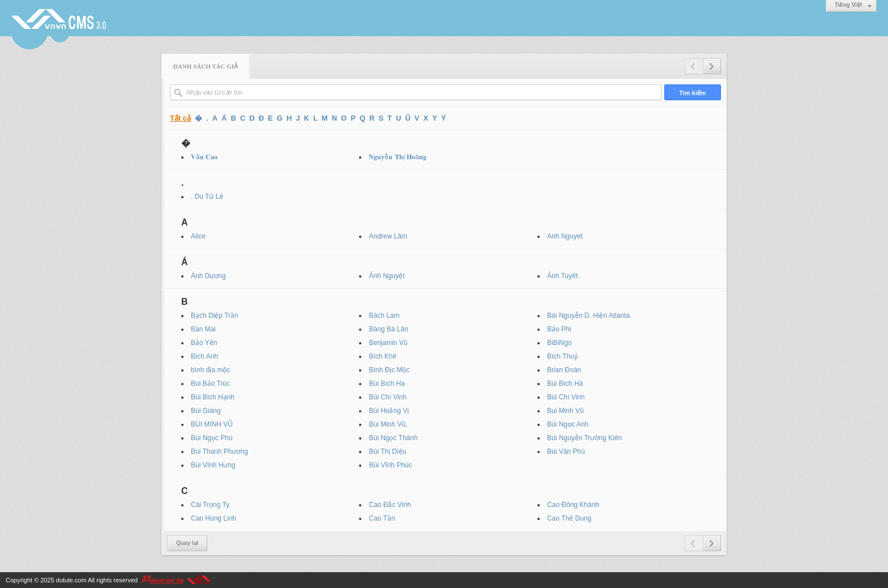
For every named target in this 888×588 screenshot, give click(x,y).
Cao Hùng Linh (214, 518)
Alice (198, 236)
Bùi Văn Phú (566, 451)
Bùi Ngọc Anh (568, 424)
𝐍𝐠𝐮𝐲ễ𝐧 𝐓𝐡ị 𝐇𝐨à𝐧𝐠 (397, 157)
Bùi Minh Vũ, (388, 424)
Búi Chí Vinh (388, 397)
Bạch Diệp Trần (215, 316)
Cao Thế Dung (569, 518)
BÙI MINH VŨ (212, 424)
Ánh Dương (208, 276)
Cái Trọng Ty (210, 505)
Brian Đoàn (564, 370)
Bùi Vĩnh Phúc (390, 465)
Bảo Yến (204, 343)
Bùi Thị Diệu (387, 451)
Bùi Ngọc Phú (212, 438)
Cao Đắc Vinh (390, 505)
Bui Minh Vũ (565, 411)
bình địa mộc (210, 370)
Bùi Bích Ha (387, 384)
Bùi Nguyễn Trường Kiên (584, 438)
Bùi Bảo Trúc (210, 384)
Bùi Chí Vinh (566, 397)
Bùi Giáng (206, 411)
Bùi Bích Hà (565, 384)
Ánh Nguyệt (387, 276)
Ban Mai (203, 329)
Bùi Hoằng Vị (389, 411)
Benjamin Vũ (388, 343)
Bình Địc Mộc (389, 370)
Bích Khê (383, 356)
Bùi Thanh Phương (219, 451)
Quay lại (187, 543)
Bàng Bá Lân (388, 329)
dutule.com (71, 580)
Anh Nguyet (565, 236)
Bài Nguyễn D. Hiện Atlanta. (589, 316)
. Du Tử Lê (207, 197)
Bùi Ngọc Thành (393, 438)
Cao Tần (382, 518)
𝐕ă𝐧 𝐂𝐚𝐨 (204, 157)
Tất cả (180, 118)
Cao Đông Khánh (573, 505)
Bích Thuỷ (562, 356)
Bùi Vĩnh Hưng (213, 465)
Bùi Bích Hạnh (213, 397)
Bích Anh (204, 356)
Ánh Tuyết (562, 276)
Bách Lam (384, 316)
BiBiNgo (559, 343)
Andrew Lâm (388, 236)
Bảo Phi (559, 329)
